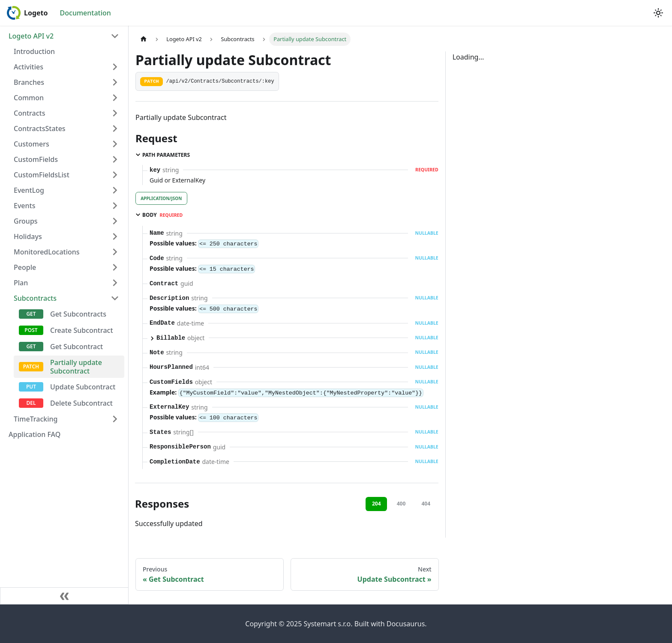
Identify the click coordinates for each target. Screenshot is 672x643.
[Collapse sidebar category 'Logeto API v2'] (115, 36)
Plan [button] (21, 283)
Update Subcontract (83, 387)
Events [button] (24, 206)
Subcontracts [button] (35, 298)
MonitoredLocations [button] (47, 252)
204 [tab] (376, 504)
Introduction (34, 51)
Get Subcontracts (78, 314)
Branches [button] (29, 82)
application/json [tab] (161, 198)
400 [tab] (401, 504)
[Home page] (144, 39)
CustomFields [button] (36, 159)
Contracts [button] (29, 113)
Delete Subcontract (81, 403)
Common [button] (29, 98)
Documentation (85, 13)
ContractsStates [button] (40, 129)
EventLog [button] (29, 190)
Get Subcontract (76, 347)
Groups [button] (26, 221)
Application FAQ (34, 434)
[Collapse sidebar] (64, 596)
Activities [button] (28, 67)
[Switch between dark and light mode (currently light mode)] (658, 13)
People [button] (25, 267)
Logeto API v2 (31, 36)
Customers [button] (31, 144)
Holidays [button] (28, 236)
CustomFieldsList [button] (42, 175)
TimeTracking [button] (36, 419)
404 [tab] (426, 504)
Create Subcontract (82, 330)
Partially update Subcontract (76, 367)
